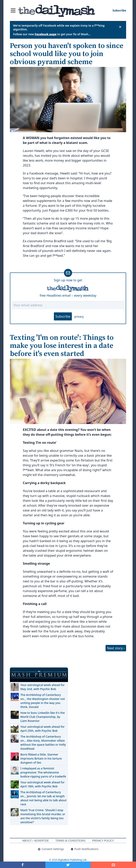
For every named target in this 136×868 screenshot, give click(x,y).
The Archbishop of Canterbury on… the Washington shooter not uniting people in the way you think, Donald (43, 701)
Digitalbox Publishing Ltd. (72, 860)
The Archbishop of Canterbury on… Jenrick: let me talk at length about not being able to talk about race (43, 798)
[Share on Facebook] (23, 865)
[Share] (113, 865)
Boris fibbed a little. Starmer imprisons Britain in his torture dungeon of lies (41, 758)
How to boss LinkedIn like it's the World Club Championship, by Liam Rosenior (43, 717)
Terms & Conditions (71, 840)
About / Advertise (35, 840)
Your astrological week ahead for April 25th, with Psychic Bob (42, 729)
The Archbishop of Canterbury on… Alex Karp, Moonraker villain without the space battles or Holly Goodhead (43, 743)
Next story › (116, 648)
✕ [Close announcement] (120, 27)
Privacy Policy (103, 840)
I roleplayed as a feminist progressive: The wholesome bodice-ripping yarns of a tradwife (43, 772)
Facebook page (46, 34)
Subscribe (63, 316)
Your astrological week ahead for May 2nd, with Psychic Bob (42, 687)
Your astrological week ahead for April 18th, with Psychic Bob (42, 784)
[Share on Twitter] (68, 865)
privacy (79, 317)
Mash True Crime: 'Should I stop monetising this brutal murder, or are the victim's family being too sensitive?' (43, 816)
